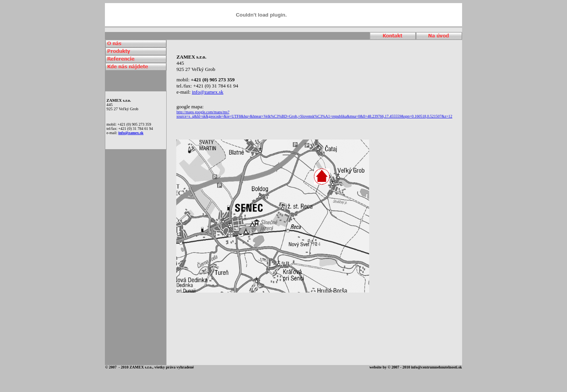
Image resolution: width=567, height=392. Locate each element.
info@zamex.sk (131, 133)
